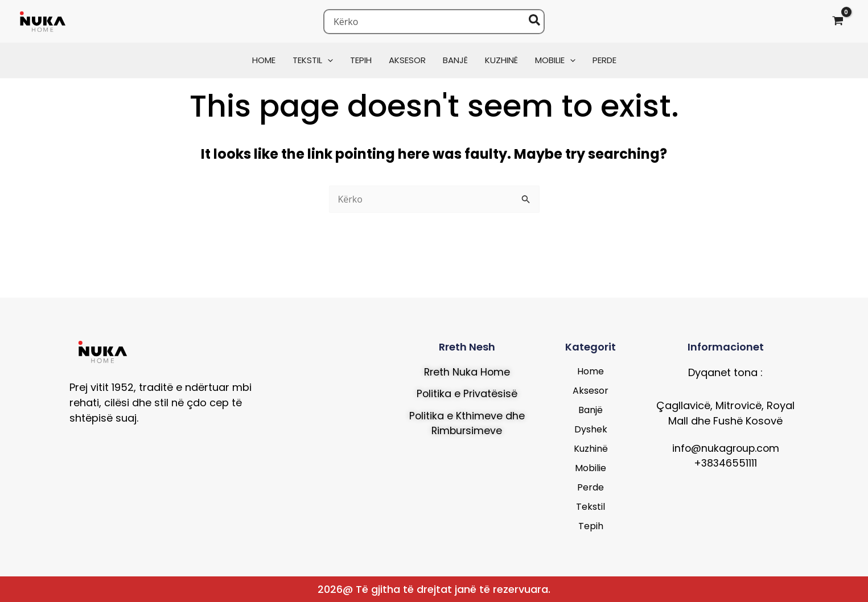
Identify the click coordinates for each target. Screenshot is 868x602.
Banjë (591, 410)
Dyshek (591, 429)
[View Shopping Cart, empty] (838, 21)
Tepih (591, 526)
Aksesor (591, 391)
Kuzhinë (591, 449)
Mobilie (591, 468)
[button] (328, 60)
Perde (591, 487)
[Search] (535, 22)
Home (591, 371)
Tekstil (591, 507)
